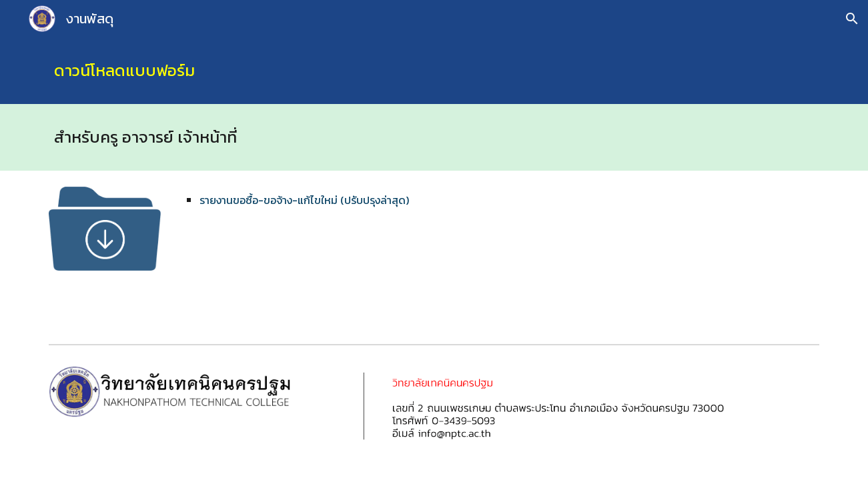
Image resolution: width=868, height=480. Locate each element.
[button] (852, 19)
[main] (434, 71)
